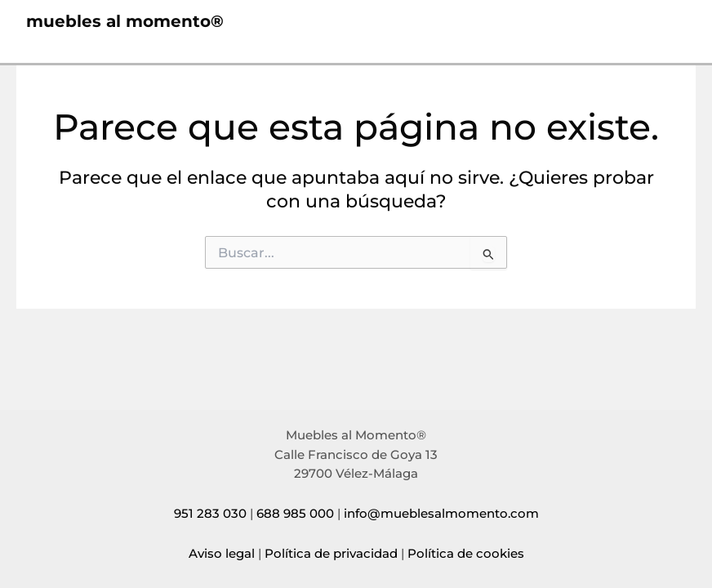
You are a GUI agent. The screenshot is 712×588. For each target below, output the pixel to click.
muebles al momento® (125, 22)
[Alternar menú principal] (668, 22)
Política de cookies (466, 554)
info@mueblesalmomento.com (441, 514)
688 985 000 (295, 514)
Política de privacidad (331, 554)
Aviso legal (222, 554)
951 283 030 (210, 514)
